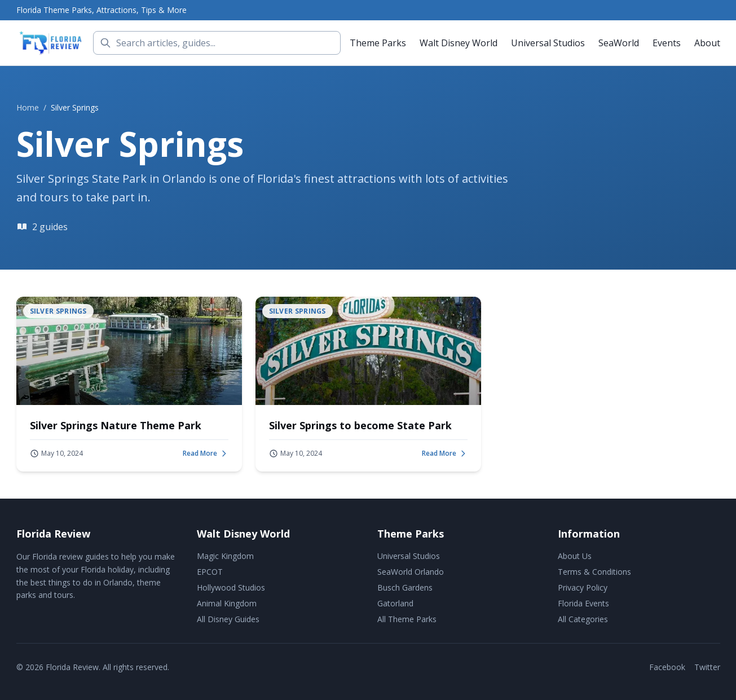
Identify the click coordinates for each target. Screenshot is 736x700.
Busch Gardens (405, 587)
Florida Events (583, 603)
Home (28, 107)
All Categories (583, 619)
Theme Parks (378, 43)
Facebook (667, 667)
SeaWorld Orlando (411, 572)
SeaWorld (619, 43)
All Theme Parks (407, 619)
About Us (575, 556)
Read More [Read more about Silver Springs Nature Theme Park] (206, 454)
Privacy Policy (583, 587)
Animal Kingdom (227, 603)
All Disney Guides (228, 619)
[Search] (217, 43)
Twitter (707, 667)
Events (667, 43)
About (707, 43)
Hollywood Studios (231, 587)
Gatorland (395, 603)
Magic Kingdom (225, 556)
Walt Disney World (459, 43)
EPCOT (210, 572)
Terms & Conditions (594, 572)
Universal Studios (548, 43)
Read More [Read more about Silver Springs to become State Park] (445, 454)
